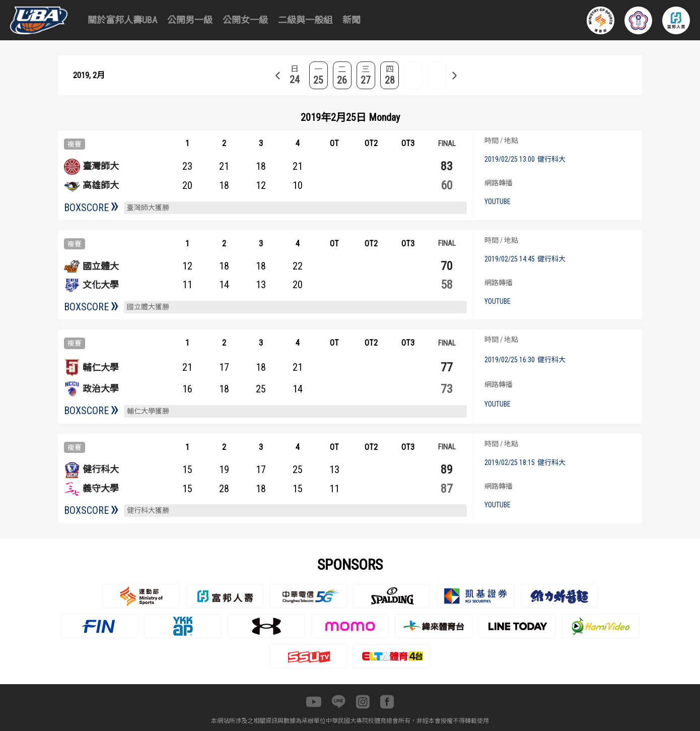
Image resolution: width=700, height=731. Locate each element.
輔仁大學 (101, 368)
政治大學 (101, 389)
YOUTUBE (498, 202)
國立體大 (101, 266)
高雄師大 (101, 185)
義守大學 (101, 488)
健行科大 (101, 469)
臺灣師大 (101, 166)
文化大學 (101, 285)
